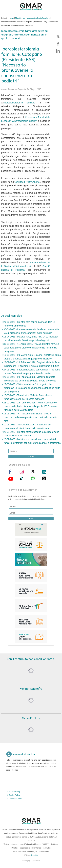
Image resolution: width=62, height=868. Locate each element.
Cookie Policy (14, 795)
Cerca (31, 457)
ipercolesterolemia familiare (20, 103)
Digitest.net (35, 861)
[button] (58, 36)
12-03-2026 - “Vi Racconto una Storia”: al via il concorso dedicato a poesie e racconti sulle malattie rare (30, 417)
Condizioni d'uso (16, 799)
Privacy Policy (15, 792)
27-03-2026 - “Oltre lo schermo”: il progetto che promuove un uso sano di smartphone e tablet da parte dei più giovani (31, 388)
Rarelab (34, 855)
